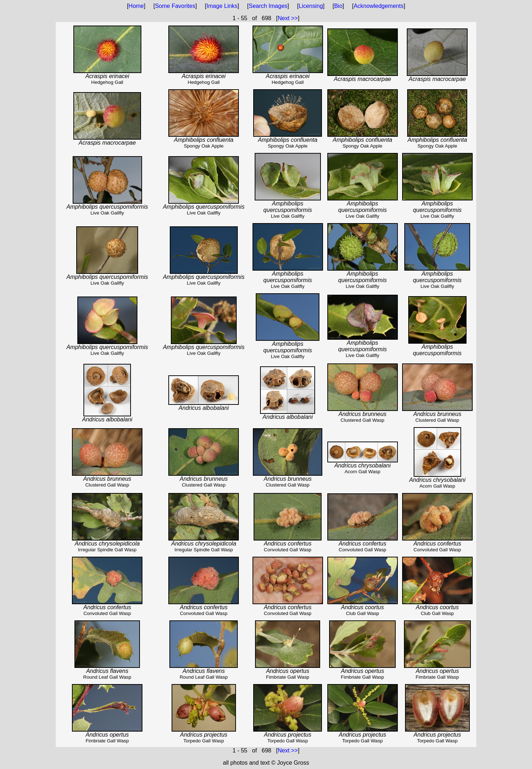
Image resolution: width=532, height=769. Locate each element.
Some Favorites (175, 6)
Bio (338, 6)
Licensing (311, 6)
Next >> (288, 18)
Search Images (268, 6)
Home (136, 6)
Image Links (222, 6)
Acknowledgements (379, 6)
